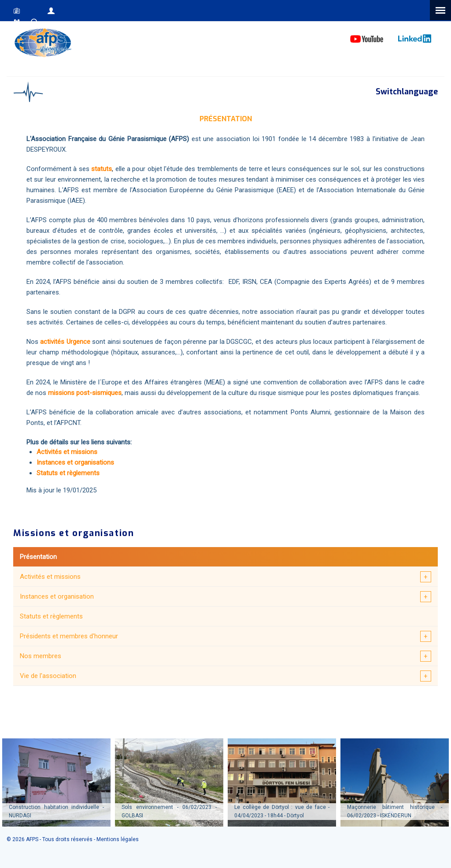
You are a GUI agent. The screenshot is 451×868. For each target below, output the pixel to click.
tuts (106, 169)
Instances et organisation (57, 596)
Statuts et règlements (51, 616)
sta (96, 169)
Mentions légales (118, 839)
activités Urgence (65, 342)
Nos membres (41, 656)
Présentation (38, 557)
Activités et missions (50, 577)
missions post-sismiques (84, 393)
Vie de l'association (48, 676)
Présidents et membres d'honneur (69, 636)
